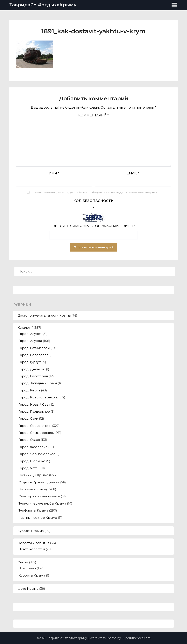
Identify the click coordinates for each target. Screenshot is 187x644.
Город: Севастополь (35, 426)
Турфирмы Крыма (33, 510)
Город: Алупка (30, 334)
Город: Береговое (34, 355)
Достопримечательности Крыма (44, 315)
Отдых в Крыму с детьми (39, 482)
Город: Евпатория (33, 376)
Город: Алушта (30, 341)
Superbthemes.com (136, 638)
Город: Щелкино (32, 461)
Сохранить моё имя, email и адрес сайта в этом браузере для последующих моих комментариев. (94, 192)
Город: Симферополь (36, 433)
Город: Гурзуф (30, 362)
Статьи (23, 562)
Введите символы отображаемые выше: (94, 226)
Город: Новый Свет (34, 404)
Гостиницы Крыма (33, 475)
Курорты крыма (31, 531)
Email (133, 173)
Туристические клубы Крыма (42, 503)
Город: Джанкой (32, 369)
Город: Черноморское (37, 454)
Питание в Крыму (33, 489)
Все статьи (27, 568)
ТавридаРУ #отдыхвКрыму (43, 5)
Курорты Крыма (32, 575)
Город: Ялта (28, 468)
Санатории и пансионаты (39, 496)
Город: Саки (28, 418)
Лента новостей (32, 549)
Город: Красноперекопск (40, 397)
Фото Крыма (28, 589)
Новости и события (33, 543)
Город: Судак (29, 440)
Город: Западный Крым (38, 383)
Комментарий (93, 115)
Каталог (24, 328)
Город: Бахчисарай (34, 348)
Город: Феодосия (33, 447)
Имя (54, 173)
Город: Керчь (29, 390)
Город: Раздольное (34, 411)
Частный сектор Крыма (38, 518)
